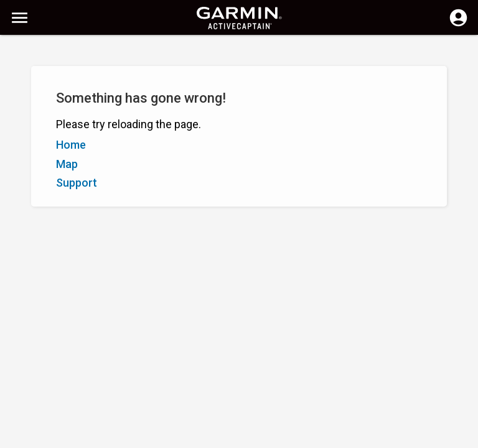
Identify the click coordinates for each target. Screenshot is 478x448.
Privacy (201, 437)
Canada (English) (258, 437)
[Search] (105, 53)
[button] (462, 391)
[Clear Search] (231, 54)
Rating (75, 111)
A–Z (19, 111)
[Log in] (458, 25)
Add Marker (211, 111)
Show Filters (36, 83)
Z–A (45, 111)
